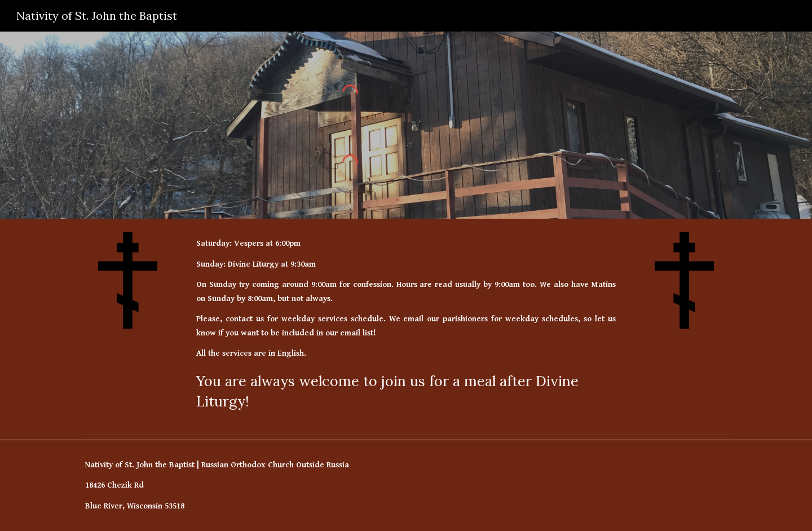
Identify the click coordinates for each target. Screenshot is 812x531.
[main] (406, 324)
